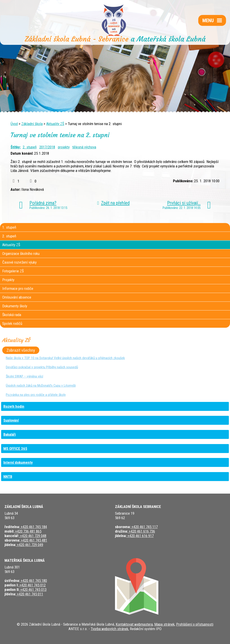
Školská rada (12, 315)
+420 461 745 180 (33, 581)
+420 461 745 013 (33, 590)
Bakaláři (10, 434)
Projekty (8, 280)
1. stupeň (9, 227)
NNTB (8, 477)
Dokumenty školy (15, 306)
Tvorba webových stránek (109, 629)
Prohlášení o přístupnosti (195, 624)
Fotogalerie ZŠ (13, 271)
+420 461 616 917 (140, 536)
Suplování (11, 420)
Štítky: (16, 147)
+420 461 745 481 (34, 540)
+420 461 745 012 (32, 585)
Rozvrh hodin (14, 406)
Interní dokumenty (18, 462)
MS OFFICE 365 (15, 449)
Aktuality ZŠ (55, 124)
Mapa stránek (164, 624)
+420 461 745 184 (33, 527)
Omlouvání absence (17, 297)
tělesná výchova (84, 147)
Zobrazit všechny (21, 350)
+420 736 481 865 (28, 531)
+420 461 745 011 (30, 594)
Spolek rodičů (12, 323)
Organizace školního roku (21, 254)
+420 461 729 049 (30, 545)
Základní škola (32, 124)
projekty (64, 147)
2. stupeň (30, 147)
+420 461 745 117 (144, 527)
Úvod (14, 124)
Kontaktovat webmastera (134, 624)
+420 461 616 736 (141, 531)
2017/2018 (47, 147)
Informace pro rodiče (18, 288)
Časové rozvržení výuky (19, 262)
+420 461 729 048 (33, 536)
